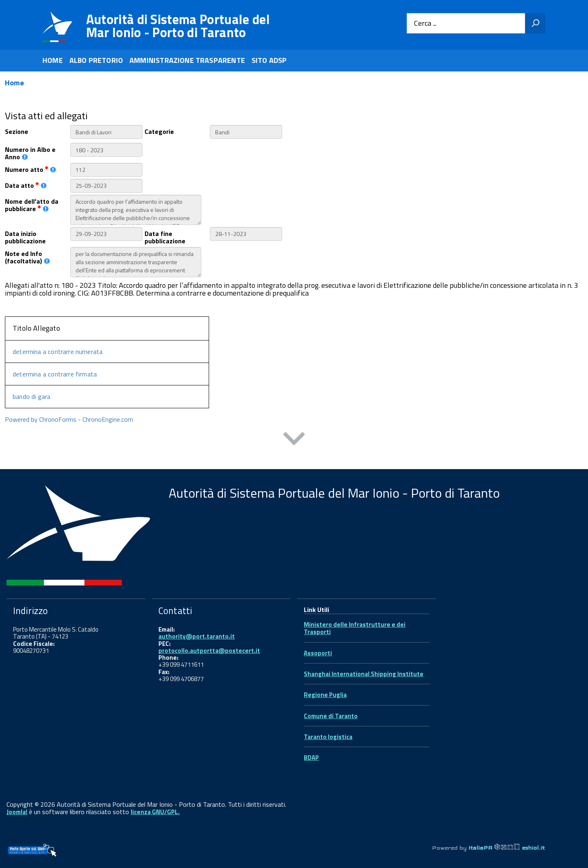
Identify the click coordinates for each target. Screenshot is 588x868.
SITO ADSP (269, 60)
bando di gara (31, 396)
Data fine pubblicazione (165, 237)
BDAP (311, 758)
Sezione (17, 131)
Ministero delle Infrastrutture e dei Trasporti (355, 628)
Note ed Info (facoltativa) (27, 257)
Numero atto (30, 169)
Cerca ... (425, 23)
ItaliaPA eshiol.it (507, 848)
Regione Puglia (325, 695)
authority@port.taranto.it (197, 636)
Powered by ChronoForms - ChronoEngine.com (69, 419)
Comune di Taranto (331, 716)
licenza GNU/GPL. (155, 812)
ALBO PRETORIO (96, 60)
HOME (53, 60)
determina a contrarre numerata (58, 352)
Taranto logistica (328, 737)
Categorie (159, 131)
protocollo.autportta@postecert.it (209, 651)
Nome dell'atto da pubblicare (32, 205)
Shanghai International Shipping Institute (364, 674)
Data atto (26, 185)
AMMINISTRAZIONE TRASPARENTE (187, 60)
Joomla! (17, 812)
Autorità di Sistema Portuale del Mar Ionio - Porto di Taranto (178, 26)
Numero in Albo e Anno (30, 153)
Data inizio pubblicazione (25, 237)
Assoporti (318, 653)
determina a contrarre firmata (55, 374)
